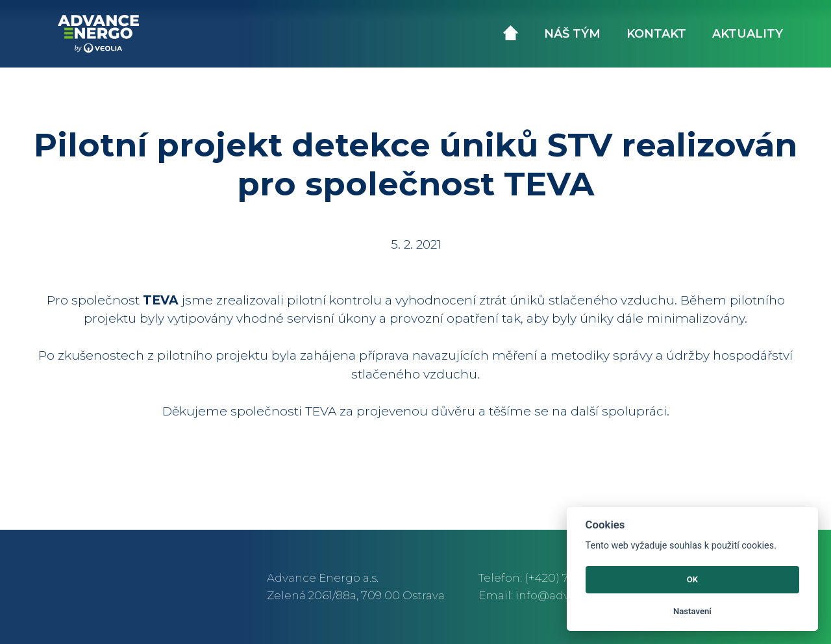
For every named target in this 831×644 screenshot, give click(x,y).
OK (692, 579)
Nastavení (692, 611)
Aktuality (748, 34)
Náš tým (572, 34)
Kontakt (656, 34)
